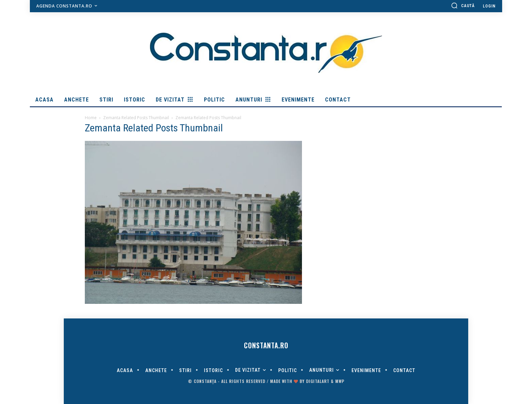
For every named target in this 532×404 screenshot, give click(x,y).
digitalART (318, 381)
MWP (340, 381)
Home (91, 118)
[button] (463, 5)
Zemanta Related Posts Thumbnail (136, 118)
